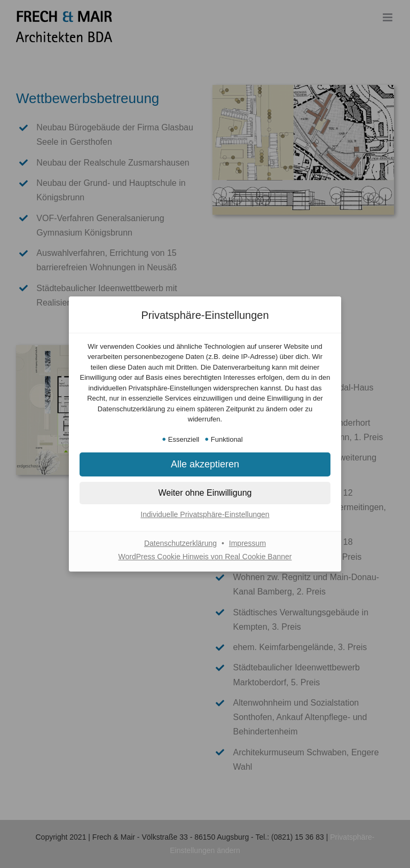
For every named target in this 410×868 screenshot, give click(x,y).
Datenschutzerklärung (180, 543)
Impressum (247, 543)
